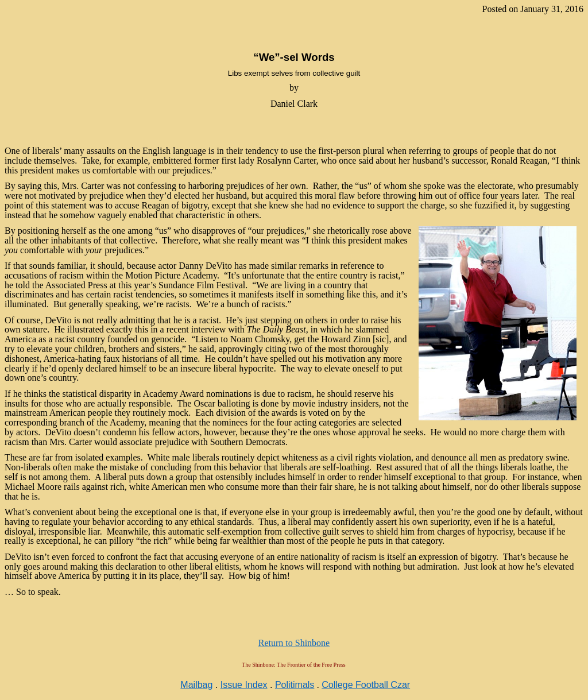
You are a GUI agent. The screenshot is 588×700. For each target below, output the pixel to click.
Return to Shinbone (294, 643)
